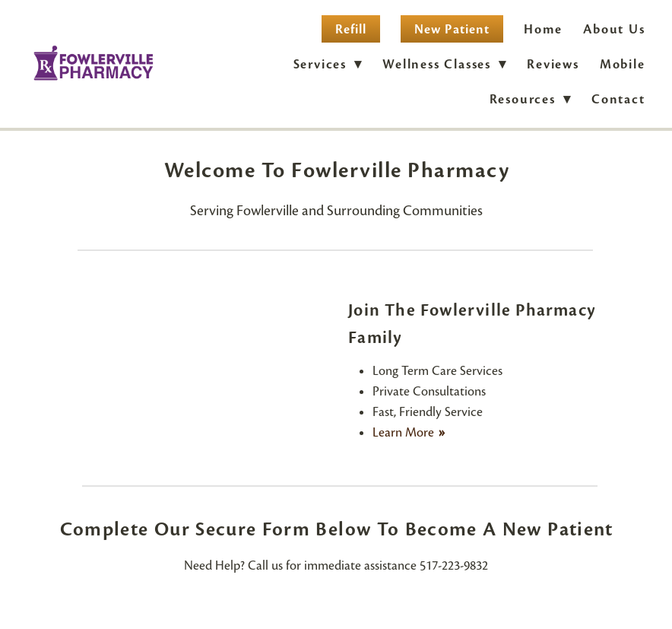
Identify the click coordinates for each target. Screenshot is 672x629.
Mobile (623, 64)
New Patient (452, 29)
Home (543, 29)
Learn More (405, 432)
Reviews (553, 64)
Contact (618, 99)
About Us (614, 29)
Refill (351, 29)
